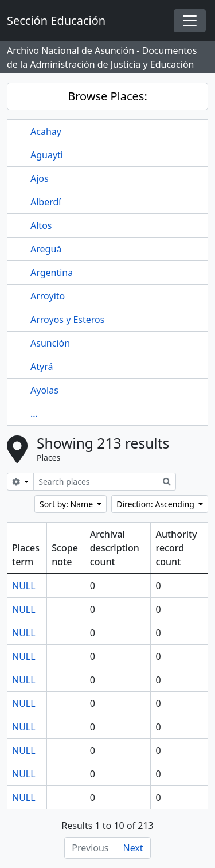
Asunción (50, 343)
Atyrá (42, 367)
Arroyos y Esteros (67, 320)
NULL (24, 586)
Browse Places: (107, 96)
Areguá (46, 249)
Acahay (46, 131)
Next (133, 848)
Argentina (52, 273)
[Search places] (96, 482)
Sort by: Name (67, 504)
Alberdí (46, 202)
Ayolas (44, 390)
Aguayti (47, 155)
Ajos (40, 178)
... (34, 414)
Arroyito (48, 296)
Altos (41, 225)
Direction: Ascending (156, 504)
